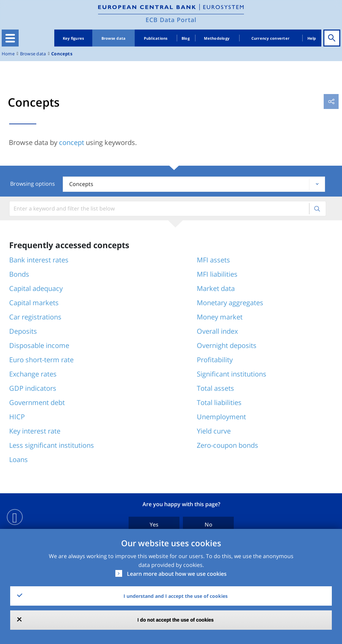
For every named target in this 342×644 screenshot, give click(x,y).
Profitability (215, 360)
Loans (18, 459)
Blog (186, 38)
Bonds (19, 274)
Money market (220, 317)
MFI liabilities (217, 274)
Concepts (62, 54)
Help (312, 38)
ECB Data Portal (171, 20)
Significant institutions (232, 374)
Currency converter (271, 38)
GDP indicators (33, 388)
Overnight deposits (227, 345)
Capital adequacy (36, 288)
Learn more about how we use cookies (177, 574)
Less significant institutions (52, 445)
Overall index (217, 331)
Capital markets (34, 303)
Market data (216, 288)
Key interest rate (35, 431)
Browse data (114, 38)
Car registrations (35, 317)
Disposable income (39, 345)
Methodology (217, 38)
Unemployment (221, 417)
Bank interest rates (39, 260)
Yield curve (214, 431)
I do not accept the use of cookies (176, 620)
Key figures (73, 38)
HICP (17, 417)
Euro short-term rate (41, 360)
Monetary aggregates (230, 303)
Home (8, 54)
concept (72, 142)
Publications (156, 38)
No (208, 525)
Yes (154, 525)
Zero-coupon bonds (227, 445)
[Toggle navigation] (10, 38)
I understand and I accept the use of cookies (176, 596)
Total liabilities (219, 402)
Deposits (23, 331)
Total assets (215, 388)
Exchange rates (33, 374)
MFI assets (213, 260)
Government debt (37, 402)
